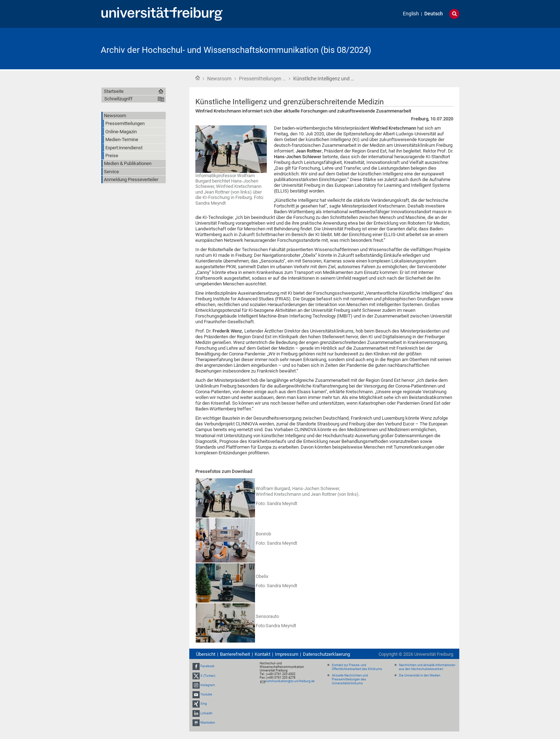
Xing (204, 704)
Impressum (287, 654)
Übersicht (206, 654)
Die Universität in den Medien (420, 675)
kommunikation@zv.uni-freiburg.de (290, 681)
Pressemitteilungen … (262, 79)
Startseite (197, 78)
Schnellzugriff (118, 99)
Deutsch (434, 14)
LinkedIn (206, 713)
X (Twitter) (208, 676)
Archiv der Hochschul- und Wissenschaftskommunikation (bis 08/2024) (236, 50)
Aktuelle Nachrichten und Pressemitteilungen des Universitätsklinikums (350, 679)
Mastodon (208, 723)
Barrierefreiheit (235, 654)
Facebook (207, 666)
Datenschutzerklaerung (326, 654)
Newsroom (219, 79)
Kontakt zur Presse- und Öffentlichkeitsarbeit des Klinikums (357, 667)
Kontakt (262, 654)
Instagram (208, 685)
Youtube (206, 694)
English (411, 14)
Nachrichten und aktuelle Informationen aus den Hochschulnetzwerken (427, 667)
